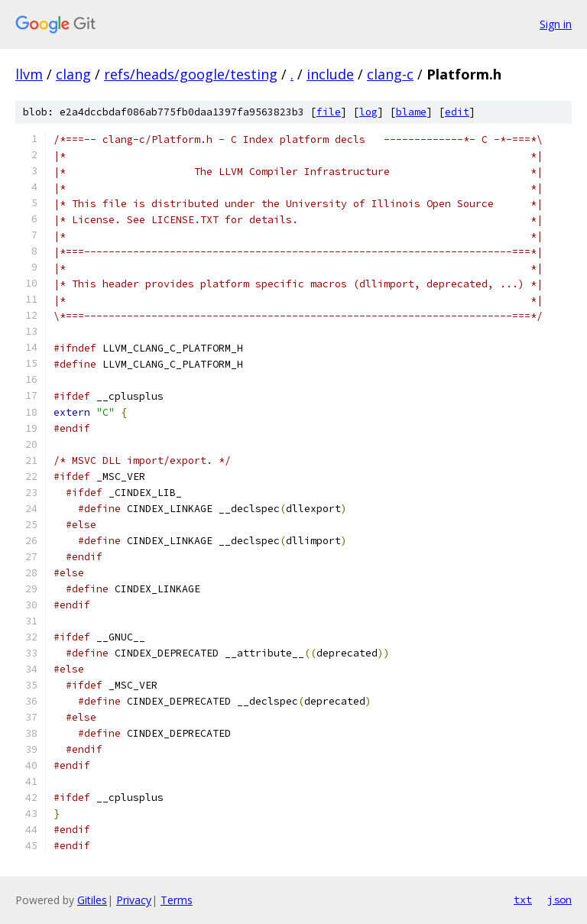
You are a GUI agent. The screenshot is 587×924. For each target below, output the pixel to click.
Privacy (134, 900)
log (368, 112)
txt (523, 900)
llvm (29, 74)
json (559, 900)
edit (457, 112)
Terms (177, 900)
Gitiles (92, 900)
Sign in (556, 24)
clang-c (390, 74)
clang (73, 74)
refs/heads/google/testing (191, 74)
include (330, 74)
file (329, 112)
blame (411, 112)
